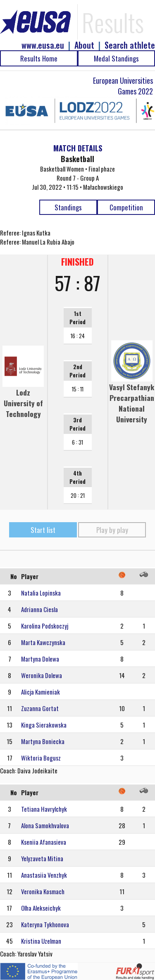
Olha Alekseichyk (41, 908)
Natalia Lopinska (41, 593)
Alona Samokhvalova (45, 825)
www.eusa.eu (43, 45)
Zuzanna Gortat (40, 708)
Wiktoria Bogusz (41, 758)
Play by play (112, 530)
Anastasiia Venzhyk (44, 875)
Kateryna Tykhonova (45, 924)
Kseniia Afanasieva (44, 842)
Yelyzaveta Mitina (42, 858)
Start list (43, 530)
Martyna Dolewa (40, 659)
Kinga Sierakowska (44, 725)
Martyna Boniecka (43, 741)
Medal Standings (116, 58)
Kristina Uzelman (41, 941)
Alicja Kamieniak (41, 692)
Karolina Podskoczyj (45, 626)
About (84, 45)
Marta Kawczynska (43, 642)
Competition (126, 207)
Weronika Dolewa (42, 675)
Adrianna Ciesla (39, 609)
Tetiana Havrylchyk (44, 809)
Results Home (39, 58)
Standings (68, 207)
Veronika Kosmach (43, 891)
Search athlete (130, 45)
